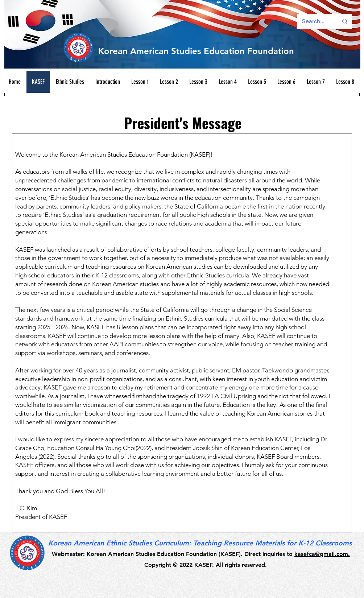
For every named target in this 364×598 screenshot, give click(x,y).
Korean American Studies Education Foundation (196, 51)
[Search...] (314, 21)
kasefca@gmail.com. (322, 554)
